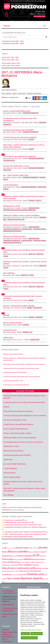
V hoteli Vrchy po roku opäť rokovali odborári (16, 385)
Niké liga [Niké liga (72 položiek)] (11, 562)
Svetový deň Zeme (10, 473)
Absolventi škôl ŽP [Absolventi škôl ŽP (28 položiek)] (11, 548)
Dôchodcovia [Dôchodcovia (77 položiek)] (7, 556)
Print (28, 98)
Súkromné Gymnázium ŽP (16, 220)
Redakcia (14, 90)
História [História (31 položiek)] (15, 560)
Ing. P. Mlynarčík (16, 308)
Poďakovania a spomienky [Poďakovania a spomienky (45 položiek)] (10, 565)
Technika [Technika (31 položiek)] (4, 571)
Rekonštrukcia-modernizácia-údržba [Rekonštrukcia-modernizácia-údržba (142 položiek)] (19, 568)
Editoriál (6, 407)
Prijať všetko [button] (25, 634)
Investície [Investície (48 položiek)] (20, 559)
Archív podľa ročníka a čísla (11, 63)
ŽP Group (32, 201)
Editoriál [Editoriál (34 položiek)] (14, 556)
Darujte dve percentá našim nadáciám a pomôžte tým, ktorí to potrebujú (24, 364)
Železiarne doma (9, 161)
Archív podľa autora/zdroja (11, 65)
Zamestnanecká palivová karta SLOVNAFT (15, 373)
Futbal (6, 256)
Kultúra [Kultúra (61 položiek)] (43, 559)
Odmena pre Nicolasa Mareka (13, 451)
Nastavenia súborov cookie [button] (29, 638)
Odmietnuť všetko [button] (37, 634)
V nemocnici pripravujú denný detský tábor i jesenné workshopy (22, 377)
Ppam (13, 187)
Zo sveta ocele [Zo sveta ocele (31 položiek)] (15, 575)
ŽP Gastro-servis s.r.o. (17, 340)
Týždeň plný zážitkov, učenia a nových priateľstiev (20, 438)
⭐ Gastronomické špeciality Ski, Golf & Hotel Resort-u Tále (22, 525)
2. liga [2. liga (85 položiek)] (4, 548)
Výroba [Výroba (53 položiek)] (26, 571)
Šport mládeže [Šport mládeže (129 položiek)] (14, 578)
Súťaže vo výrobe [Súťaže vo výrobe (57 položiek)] (43, 568)
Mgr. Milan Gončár (16, 140)
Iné (31, 332)
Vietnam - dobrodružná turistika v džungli (17, 433)
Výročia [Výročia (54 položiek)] (31, 571)
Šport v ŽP (32, 254)
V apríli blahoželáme (10, 468)
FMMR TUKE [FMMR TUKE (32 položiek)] (43, 556)
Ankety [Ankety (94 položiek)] (26, 548)
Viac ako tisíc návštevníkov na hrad (13, 381)
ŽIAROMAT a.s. (7, 635)
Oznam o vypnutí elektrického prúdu (16, 429)
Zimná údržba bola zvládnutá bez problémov (18, 411)
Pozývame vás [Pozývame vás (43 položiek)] (40, 562)
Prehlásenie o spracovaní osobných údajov (10, 609)
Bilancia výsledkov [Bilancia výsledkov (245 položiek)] (18, 551)
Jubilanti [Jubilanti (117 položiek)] (27, 559)
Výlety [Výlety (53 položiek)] (21, 571)
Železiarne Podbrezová (31, 113)
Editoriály (39, 317)
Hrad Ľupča (7, 170)
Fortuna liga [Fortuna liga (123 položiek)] (7, 559)
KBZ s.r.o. (5, 639)
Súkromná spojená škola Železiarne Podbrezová (20, 210)
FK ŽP (13, 275)
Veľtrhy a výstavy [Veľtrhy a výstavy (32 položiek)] (15, 571)
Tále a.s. (39, 201)
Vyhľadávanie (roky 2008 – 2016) (13, 41)
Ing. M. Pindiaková (16, 208)
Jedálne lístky (35, 340)
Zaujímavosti (38, 308)
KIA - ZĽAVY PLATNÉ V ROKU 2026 (15, 464)
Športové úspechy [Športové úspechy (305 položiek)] (32, 578)
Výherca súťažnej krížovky (12, 477)
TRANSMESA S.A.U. (8, 637)
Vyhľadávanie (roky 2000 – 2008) (13, 43)
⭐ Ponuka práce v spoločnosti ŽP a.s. (15, 520)
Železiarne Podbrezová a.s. (11, 632)
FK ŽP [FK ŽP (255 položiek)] (36, 555)
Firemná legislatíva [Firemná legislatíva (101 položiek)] (25, 556)
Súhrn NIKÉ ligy (9, 495)
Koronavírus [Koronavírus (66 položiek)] (36, 559)
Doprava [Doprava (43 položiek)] (31, 552)
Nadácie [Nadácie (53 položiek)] (5, 562)
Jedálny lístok (8, 460)
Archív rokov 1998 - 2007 (10, 57)
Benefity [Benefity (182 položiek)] (43, 548)
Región (31, 300)
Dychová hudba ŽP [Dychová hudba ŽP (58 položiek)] (40, 552)
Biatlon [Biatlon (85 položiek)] (5, 552)
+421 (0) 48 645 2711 (9, 593)
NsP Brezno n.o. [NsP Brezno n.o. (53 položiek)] (19, 562)
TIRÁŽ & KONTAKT (8, 605)
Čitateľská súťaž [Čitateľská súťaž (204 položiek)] (35, 574)
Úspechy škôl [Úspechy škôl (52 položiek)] (22, 575)
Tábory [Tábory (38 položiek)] (8, 571)
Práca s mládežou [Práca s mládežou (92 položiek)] (25, 565)
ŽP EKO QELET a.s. (8, 642)
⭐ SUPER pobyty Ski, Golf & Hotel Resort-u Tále (18, 522)
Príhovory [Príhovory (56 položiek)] (36, 565)
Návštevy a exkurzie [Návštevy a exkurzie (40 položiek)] (30, 562)
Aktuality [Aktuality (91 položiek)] (19, 548)
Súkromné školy (34, 208)
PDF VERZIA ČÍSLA (40, 16)
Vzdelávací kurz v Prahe (11, 446)
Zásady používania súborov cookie (31, 630)
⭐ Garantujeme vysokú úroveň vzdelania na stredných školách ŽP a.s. (25, 532)
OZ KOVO (31, 140)
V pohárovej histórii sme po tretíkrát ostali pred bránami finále (21, 368)
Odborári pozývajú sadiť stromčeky (13, 354)
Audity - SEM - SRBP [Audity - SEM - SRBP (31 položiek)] (34, 548)
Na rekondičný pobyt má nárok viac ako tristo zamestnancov (23, 442)
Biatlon (31, 149)
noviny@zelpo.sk (16, 123)
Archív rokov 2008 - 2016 (10, 60)
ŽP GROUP (5, 630)
